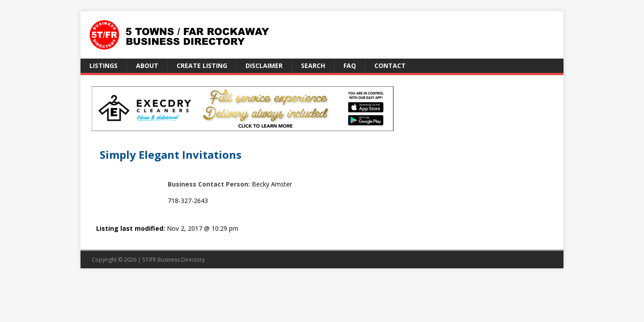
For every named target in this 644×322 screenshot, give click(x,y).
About (147, 66)
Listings (104, 66)
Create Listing (202, 66)
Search (313, 66)
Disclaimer (264, 66)
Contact (390, 66)
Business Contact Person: (209, 184)
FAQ (350, 66)
